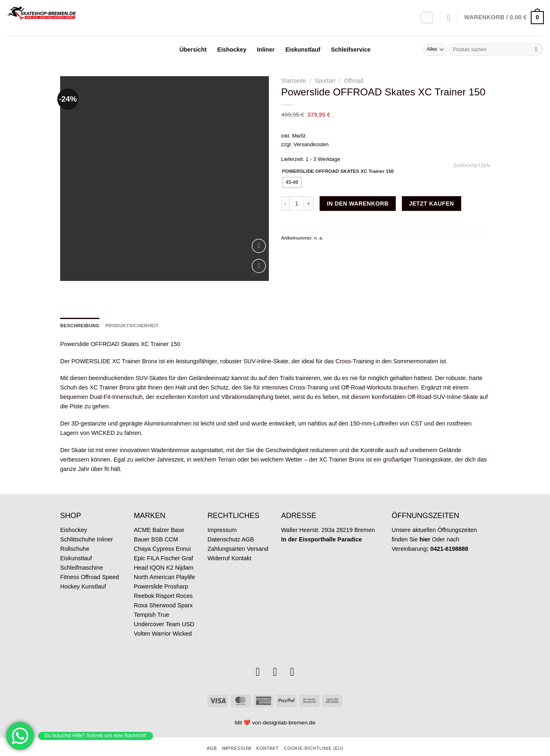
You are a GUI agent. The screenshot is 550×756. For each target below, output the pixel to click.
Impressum (222, 516)
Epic (140, 544)
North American (154, 563)
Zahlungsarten (226, 534)
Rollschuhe (75, 534)
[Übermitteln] (536, 50)
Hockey (70, 572)
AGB (248, 525)
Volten (142, 619)
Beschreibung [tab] (80, 311)
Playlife (185, 563)
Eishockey (232, 50)
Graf (187, 544)
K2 (170, 553)
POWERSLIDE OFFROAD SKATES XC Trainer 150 (338, 171)
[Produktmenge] (297, 204)
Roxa (141, 591)
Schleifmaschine (82, 553)
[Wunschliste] (449, 18)
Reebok (144, 582)
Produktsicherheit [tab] (132, 311)
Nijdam (184, 553)
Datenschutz (224, 525)
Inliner (266, 50)
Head (141, 553)
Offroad (354, 81)
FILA (153, 544)
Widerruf (219, 544)
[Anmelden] (427, 18)
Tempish (145, 600)
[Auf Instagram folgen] (258, 658)
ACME (142, 516)
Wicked (182, 619)
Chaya (142, 534)
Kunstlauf (94, 572)
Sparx (185, 591)
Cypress (163, 534)
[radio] (292, 182)
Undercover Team (157, 610)
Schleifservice (351, 50)
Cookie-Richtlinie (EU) (314, 734)
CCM (171, 525)
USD (188, 610)
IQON (157, 553)
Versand (258, 534)
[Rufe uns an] (292, 658)
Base (177, 516)
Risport (165, 582)
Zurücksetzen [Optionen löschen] (472, 165)
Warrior (161, 619)
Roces (184, 582)
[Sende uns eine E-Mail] (275, 658)
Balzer (161, 516)
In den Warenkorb (358, 204)
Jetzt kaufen (431, 204)
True (163, 600)
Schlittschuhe (78, 525)
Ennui (183, 534)
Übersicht (193, 50)
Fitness (70, 563)
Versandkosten (311, 144)
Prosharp (176, 572)
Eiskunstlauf (303, 50)
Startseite (294, 81)
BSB (157, 525)
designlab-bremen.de (289, 708)
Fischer (170, 544)
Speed (110, 563)
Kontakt (241, 544)
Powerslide (148, 572)
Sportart (325, 81)
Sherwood (163, 591)
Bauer (142, 525)
